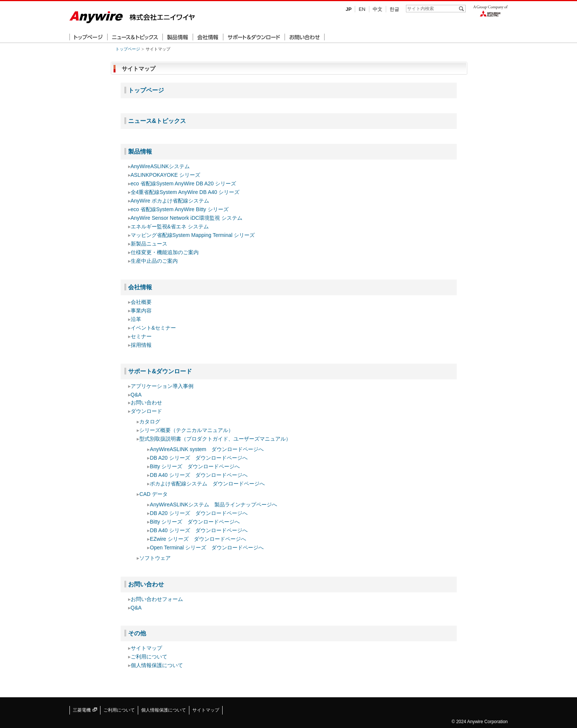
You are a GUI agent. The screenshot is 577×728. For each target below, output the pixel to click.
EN (362, 9)
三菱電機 (85, 710)
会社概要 (141, 302)
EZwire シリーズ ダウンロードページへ (198, 539)
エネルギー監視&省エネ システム (170, 226)
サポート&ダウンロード (160, 371)
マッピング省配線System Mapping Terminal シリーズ (193, 235)
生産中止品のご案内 (154, 261)
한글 (394, 9)
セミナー (141, 336)
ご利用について (149, 657)
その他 (137, 633)
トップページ (128, 49)
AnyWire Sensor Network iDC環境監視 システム (187, 218)
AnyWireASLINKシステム (160, 166)
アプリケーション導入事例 (162, 386)
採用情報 (141, 345)
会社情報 (140, 287)
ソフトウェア (155, 558)
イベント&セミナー (153, 328)
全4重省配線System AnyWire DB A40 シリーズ (185, 192)
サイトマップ (146, 648)
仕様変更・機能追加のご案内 (165, 252)
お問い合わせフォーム (157, 599)
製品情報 (140, 151)
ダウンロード (146, 411)
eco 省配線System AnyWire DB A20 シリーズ (183, 183)
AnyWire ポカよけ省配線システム (170, 201)
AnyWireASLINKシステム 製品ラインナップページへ (213, 505)
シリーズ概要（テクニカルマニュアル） (186, 430)
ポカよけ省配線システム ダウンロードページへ (207, 484)
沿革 (136, 319)
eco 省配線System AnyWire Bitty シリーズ (180, 209)
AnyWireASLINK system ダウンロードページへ (207, 449)
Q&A (136, 395)
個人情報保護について (157, 665)
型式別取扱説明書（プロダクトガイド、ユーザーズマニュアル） (215, 439)
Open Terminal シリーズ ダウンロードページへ (207, 547)
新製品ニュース (149, 244)
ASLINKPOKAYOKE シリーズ (165, 175)
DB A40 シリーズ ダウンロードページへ (198, 475)
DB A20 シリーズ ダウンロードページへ (198, 458)
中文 (378, 9)
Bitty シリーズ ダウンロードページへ (195, 466)
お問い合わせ (146, 402)
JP (349, 9)
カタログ (150, 422)
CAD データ (153, 494)
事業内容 (141, 311)
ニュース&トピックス (157, 121)
